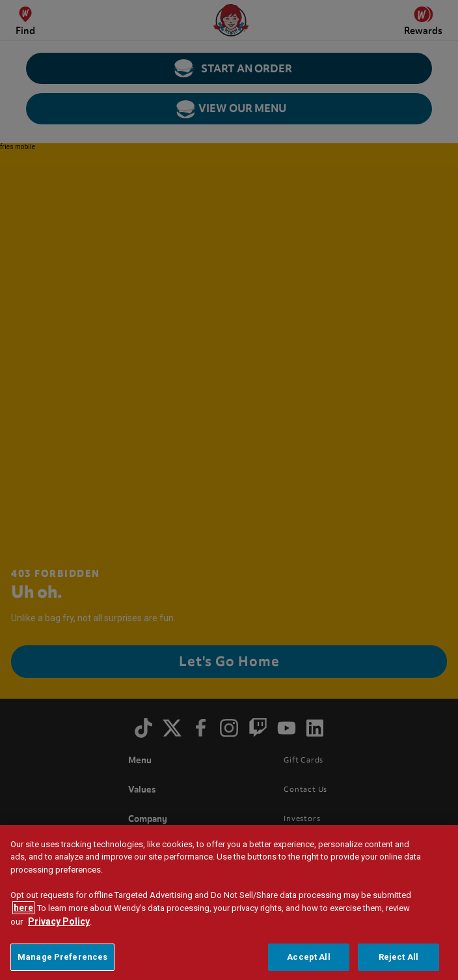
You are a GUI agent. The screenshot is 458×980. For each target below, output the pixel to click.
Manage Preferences (62, 961)
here (23, 912)
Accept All (308, 961)
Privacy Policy (59, 926)
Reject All (398, 961)
